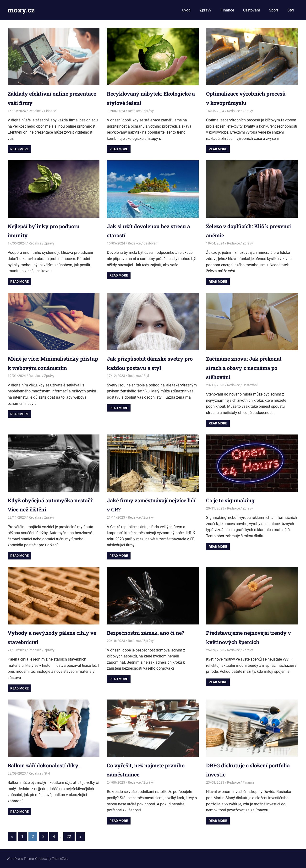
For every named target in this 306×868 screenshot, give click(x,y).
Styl (291, 10)
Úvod (186, 10)
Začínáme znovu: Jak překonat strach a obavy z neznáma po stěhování (249, 368)
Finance (227, 10)
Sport (273, 10)
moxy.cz (21, 10)
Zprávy (205, 10)
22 (69, 837)
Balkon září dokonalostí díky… (49, 765)
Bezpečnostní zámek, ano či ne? (151, 633)
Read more (19, 149)
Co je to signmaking (233, 500)
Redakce (35, 111)
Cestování (251, 10)
